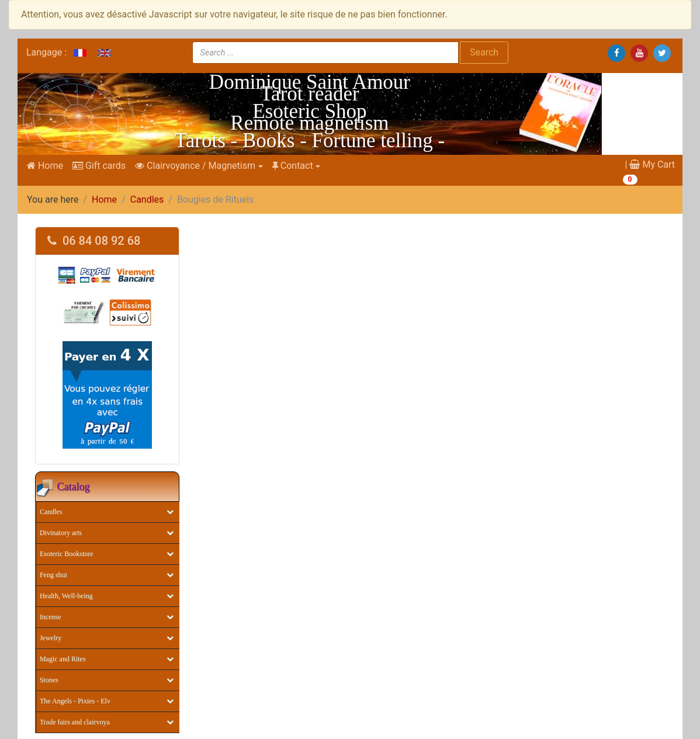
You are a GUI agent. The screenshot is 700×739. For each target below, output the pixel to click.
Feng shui (53, 575)
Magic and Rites (63, 659)
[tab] (107, 241)
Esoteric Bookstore (67, 554)
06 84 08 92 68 (94, 241)
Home (45, 166)
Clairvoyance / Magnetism (195, 166)
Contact (293, 166)
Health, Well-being (66, 596)
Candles (147, 200)
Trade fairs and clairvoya (75, 722)
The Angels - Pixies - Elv (75, 701)
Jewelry (51, 638)
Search (484, 52)
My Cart (652, 164)
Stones (49, 680)
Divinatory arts (61, 533)
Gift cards (99, 166)
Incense (51, 617)
